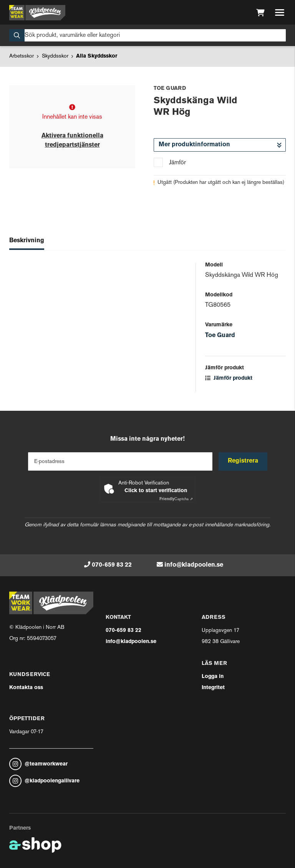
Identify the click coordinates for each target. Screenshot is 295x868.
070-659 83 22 (112, 565)
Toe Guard (220, 336)
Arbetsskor (22, 56)
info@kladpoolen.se (194, 565)
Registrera (243, 461)
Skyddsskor (55, 56)
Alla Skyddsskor (97, 56)
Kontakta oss (26, 688)
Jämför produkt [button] (229, 378)
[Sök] (147, 35)
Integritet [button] (213, 688)
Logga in (213, 677)
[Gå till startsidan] (37, 13)
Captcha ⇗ (176, 499)
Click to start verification (156, 491)
